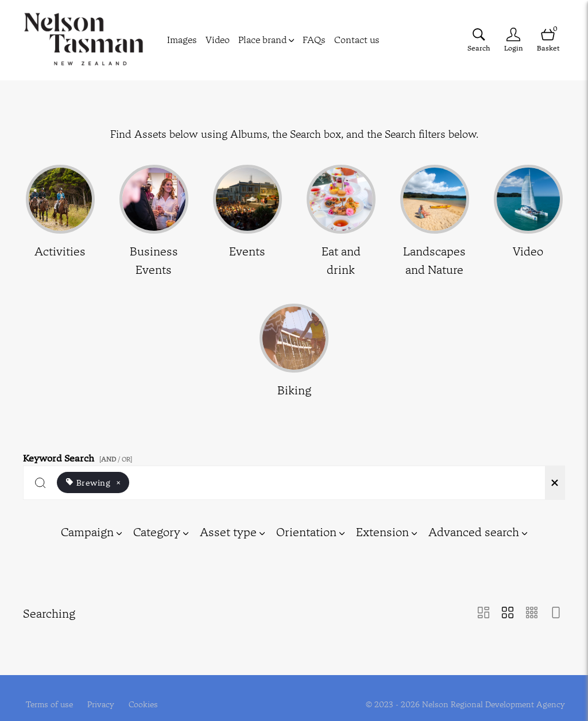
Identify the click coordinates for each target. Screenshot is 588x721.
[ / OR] (116, 459)
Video (218, 40)
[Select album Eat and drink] (341, 222)
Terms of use (49, 697)
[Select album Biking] (294, 352)
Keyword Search (79, 456)
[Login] (513, 40)
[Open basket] (548, 40)
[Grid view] (508, 614)
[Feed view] (556, 614)
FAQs (314, 40)
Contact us (357, 40)
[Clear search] (555, 483)
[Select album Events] (247, 222)
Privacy (101, 697)
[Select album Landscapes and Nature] (435, 222)
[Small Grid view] (532, 614)
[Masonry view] (483, 614)
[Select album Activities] (60, 222)
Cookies (143, 697)
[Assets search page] (479, 40)
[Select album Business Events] (154, 222)
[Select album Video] (528, 222)
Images (182, 40)
